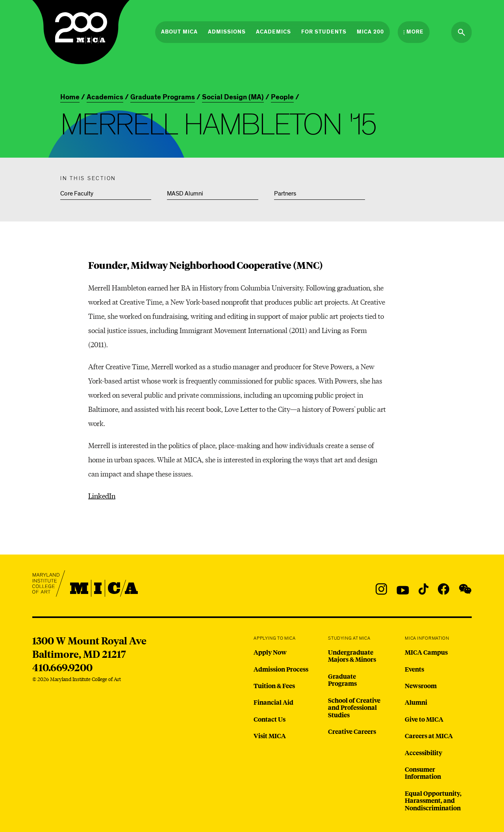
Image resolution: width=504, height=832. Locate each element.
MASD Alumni (185, 194)
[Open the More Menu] (414, 32)
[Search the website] (461, 32)
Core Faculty (77, 194)
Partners (285, 194)
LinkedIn (102, 496)
